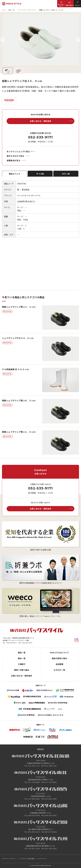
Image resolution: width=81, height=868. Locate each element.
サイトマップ (42, 859)
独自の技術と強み (59, 658)
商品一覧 (11, 10)
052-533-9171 (40, 137)
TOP (4, 10)
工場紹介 (22, 664)
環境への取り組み (22, 670)
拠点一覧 (22, 658)
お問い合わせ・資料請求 (22, 676)
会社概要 (59, 664)
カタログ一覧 (59, 670)
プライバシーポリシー (9, 859)
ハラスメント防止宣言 (27, 859)
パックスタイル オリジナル (27, 10)
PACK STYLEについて (59, 653)
